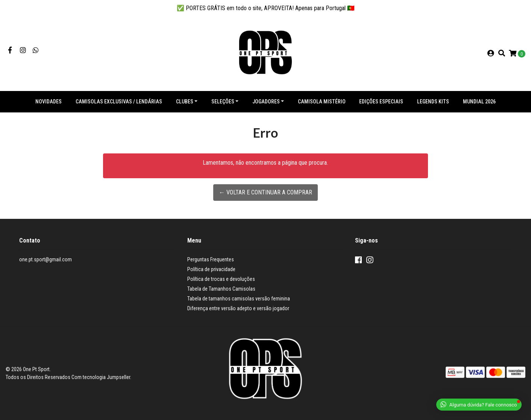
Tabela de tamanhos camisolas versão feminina (239, 299)
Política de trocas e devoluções (221, 279)
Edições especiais (381, 102)
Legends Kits (433, 102)
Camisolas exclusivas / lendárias (119, 102)
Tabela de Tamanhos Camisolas (221, 289)
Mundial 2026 (479, 102)
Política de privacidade (211, 269)
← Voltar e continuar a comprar (265, 192)
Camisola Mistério (322, 102)
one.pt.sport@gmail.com (46, 259)
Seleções (223, 102)
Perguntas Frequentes (211, 259)
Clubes (185, 102)
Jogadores (266, 102)
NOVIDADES (49, 102)
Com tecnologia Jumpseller (101, 377)
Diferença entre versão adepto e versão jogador (238, 308)
